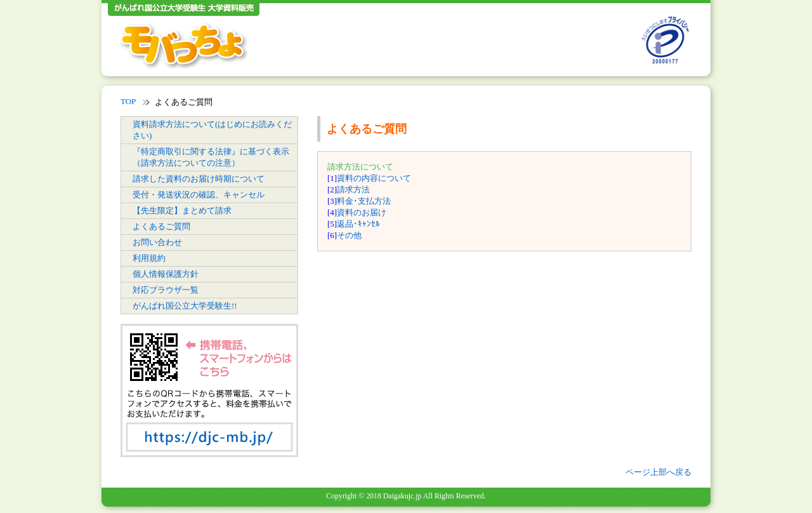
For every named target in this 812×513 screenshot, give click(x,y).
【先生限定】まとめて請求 (182, 210)
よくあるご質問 (161, 226)
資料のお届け (362, 212)
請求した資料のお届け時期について (199, 179)
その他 (349, 235)
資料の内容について (374, 178)
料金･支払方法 (364, 201)
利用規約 (149, 258)
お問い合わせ (157, 242)
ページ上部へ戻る (658, 472)
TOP (128, 101)
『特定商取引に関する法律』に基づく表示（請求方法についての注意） (211, 157)
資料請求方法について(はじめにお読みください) (212, 130)
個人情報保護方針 (166, 274)
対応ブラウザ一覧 (166, 290)
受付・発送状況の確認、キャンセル (199, 195)
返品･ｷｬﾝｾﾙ (358, 224)
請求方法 (353, 190)
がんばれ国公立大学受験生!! (185, 306)
